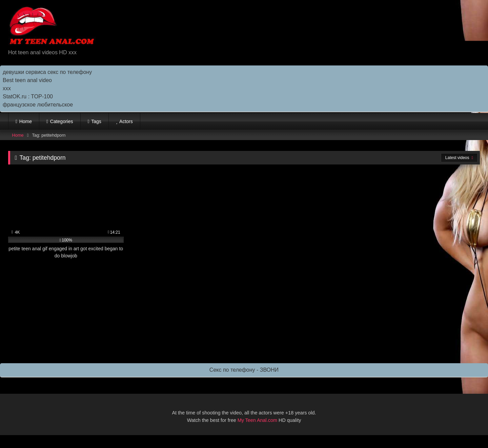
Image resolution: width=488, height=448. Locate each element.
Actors (126, 121)
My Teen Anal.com (257, 420)
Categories (62, 121)
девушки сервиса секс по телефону (47, 72)
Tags (96, 121)
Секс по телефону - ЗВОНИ (244, 370)
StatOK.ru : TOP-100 (28, 96)
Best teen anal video (27, 80)
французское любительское (38, 105)
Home (26, 121)
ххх (7, 88)
